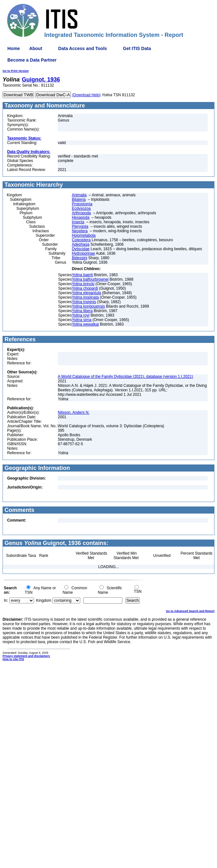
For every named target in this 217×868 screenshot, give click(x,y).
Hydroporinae (83, 253)
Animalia (79, 195)
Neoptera (80, 231)
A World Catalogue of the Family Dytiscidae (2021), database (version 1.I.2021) (125, 377)
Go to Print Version (16, 71)
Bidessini (80, 258)
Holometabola (84, 235)
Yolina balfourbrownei (90, 279)
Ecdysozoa (81, 208)
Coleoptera (81, 240)
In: (6, 600)
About (36, 48)
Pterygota (80, 226)
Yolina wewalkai (85, 324)
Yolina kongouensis (88, 306)
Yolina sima (82, 320)
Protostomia (82, 204)
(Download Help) (86, 95)
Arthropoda (81, 213)
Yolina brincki (83, 284)
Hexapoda (81, 217)
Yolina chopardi (85, 288)
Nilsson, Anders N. (74, 413)
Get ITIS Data (137, 48)
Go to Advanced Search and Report (190, 611)
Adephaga (81, 244)
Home (14, 48)
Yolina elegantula (87, 293)
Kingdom (43, 600)
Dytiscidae (81, 249)
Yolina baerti (82, 275)
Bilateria (79, 200)
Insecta (78, 222)
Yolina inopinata (85, 297)
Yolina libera (82, 311)
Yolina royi (81, 315)
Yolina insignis (84, 302)
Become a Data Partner (32, 60)
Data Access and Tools (82, 48)
